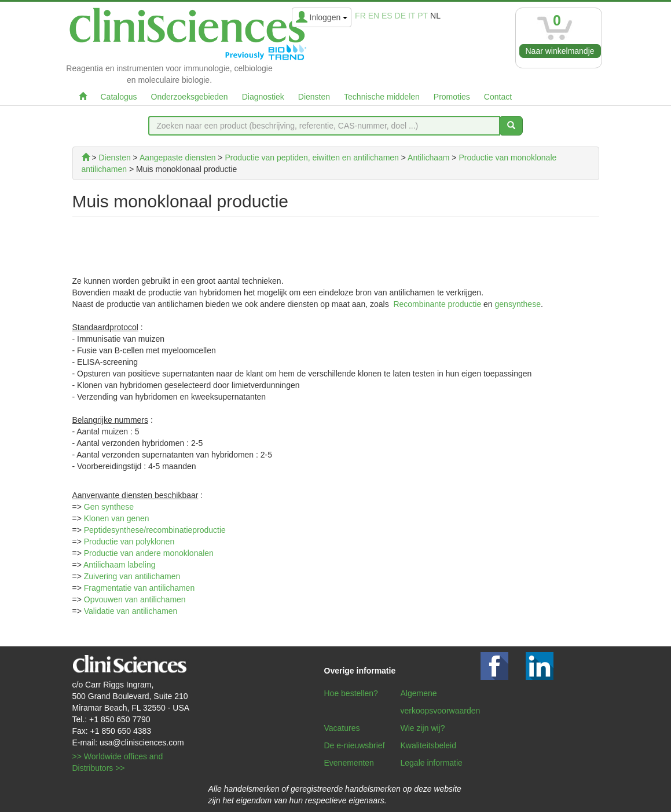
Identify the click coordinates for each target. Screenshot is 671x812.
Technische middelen (382, 97)
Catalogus (119, 97)
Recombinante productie (437, 304)
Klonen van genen (117, 518)
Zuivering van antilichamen (132, 576)
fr (360, 16)
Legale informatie (432, 763)
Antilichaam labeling (120, 565)
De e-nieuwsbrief (355, 745)
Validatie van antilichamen (131, 611)
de (400, 16)
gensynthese (518, 304)
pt (423, 16)
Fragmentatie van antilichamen (139, 588)
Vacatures (342, 728)
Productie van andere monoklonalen (149, 553)
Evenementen (349, 763)
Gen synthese (109, 507)
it (412, 16)
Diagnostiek (263, 97)
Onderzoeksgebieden (190, 97)
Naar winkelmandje (560, 51)
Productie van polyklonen (129, 542)
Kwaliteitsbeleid (429, 745)
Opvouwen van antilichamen (135, 599)
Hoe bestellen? (351, 693)
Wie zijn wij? (423, 728)
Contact (498, 97)
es (387, 16)
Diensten (314, 97)
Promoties (452, 97)
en (374, 16)
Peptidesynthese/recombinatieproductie (155, 530)
